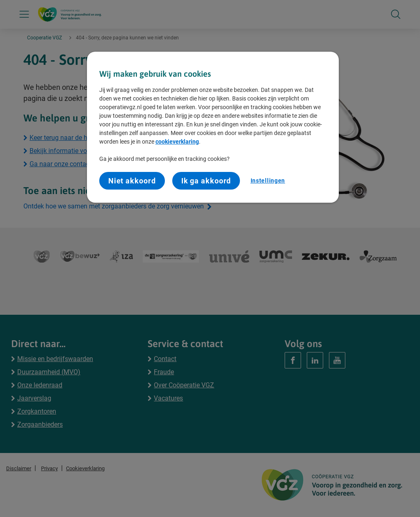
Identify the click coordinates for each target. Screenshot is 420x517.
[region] (213, 127)
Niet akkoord (132, 181)
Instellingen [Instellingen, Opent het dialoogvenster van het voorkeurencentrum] (268, 181)
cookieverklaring (177, 142)
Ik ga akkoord (206, 181)
